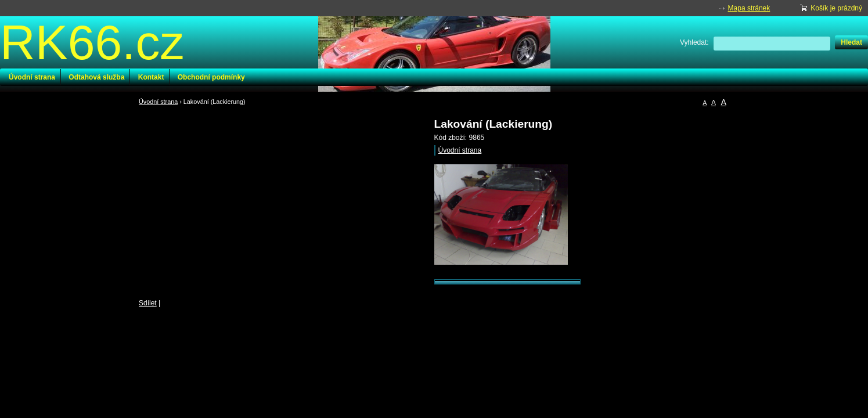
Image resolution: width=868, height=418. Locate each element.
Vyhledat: (694, 42)
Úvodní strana (32, 77)
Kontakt (151, 77)
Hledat (851, 42)
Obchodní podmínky (211, 77)
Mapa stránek (749, 8)
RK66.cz (92, 42)
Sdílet (148, 303)
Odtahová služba (96, 77)
